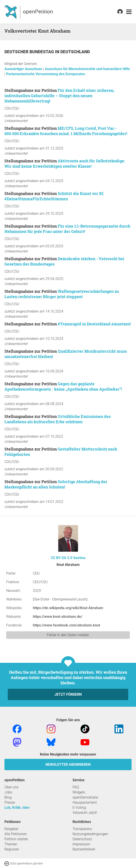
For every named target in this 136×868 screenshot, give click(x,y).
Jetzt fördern (68, 694)
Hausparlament (85, 802)
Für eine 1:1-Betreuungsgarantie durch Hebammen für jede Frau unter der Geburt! (67, 229)
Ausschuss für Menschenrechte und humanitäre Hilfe (87, 69)
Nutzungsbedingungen (90, 834)
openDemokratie (85, 797)
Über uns (11, 787)
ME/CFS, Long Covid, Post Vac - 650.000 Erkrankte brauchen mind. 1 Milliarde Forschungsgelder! (66, 131)
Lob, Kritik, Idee (17, 808)
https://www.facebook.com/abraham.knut (66, 625)
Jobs (8, 792)
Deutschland (75, 52)
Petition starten (16, 839)
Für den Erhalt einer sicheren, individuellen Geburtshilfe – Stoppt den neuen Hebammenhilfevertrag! (59, 96)
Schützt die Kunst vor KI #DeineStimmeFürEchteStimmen (54, 196)
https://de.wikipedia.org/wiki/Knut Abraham (68, 608)
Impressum (81, 844)
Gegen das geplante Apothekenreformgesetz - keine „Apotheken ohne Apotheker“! (63, 386)
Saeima (79, 558)
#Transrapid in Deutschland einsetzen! (94, 324)
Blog (8, 797)
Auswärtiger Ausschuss (24, 69)
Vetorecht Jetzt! (85, 813)
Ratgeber (11, 829)
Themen (11, 844)
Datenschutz (82, 839)
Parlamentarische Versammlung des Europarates (46, 74)
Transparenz (82, 829)
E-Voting (79, 808)
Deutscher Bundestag (30, 52)
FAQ (76, 787)
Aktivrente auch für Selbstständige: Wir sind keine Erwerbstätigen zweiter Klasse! (65, 163)
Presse (10, 802)
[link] (129, 12)
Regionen (12, 849)
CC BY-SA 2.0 (62, 558)
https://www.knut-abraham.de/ (58, 617)
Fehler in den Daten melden (68, 635)
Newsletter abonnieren (68, 765)
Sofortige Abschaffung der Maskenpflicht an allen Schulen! (56, 484)
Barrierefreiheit (84, 849)
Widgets (79, 792)
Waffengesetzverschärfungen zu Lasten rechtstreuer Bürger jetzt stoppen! (62, 294)
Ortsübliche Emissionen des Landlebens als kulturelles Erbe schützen (58, 419)
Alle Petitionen (16, 834)
